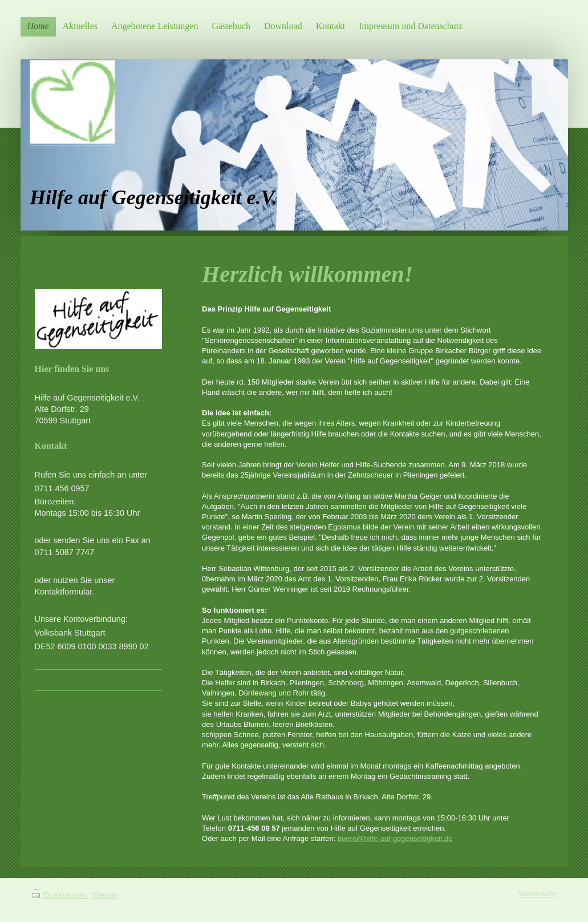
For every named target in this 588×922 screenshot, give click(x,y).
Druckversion (60, 895)
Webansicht (538, 894)
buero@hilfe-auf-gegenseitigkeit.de (395, 838)
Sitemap (105, 895)
